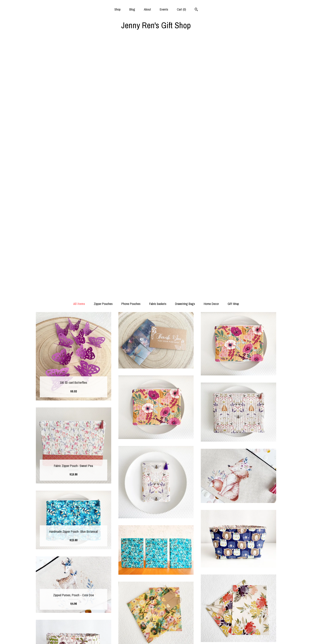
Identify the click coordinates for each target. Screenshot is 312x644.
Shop (117, 9)
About (147, 9)
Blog (132, 9)
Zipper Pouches (103, 51)
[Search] (196, 10)
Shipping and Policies (74, 629)
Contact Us (74, 636)
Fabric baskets (158, 51)
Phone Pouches (131, 51)
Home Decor (211, 51)
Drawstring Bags (185, 51)
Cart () (181, 9)
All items (79, 51)
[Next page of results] (177, 565)
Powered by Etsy (239, 616)
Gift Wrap (233, 51)
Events (164, 9)
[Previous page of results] (136, 565)
